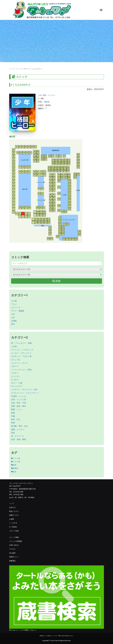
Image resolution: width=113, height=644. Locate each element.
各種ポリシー (14, 557)
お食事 (12, 519)
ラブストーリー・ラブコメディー (25, 393)
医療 (13, 413)
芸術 (13, 433)
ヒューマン (16, 376)
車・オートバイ (18, 436)
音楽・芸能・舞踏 (19, 439)
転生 (14, 472)
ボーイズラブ (17, 386)
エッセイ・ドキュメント (21, 353)
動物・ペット (17, 409)
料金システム (14, 511)
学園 (13, 416)
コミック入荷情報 (16, 541)
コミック (19, 69)
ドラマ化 (16, 462)
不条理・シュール (19, 396)
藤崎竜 (47, 102)
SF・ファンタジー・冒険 (21, 343)
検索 (57, 281)
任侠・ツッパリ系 (19, 400)
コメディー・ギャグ (19, 363)
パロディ (15, 373)
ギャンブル (16, 360)
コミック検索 (14, 537)
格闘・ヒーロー (49, 95)
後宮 (14, 465)
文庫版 (14, 321)
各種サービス (14, 515)
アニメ (14, 304)
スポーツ (15, 366)
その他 (14, 301)
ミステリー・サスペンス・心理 (24, 390)
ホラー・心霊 (17, 383)
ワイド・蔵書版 (18, 311)
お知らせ (12, 507)
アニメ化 (16, 458)
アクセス (12, 549)
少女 (13, 314)
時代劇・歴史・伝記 (19, 426)
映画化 (15, 468)
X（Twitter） (14, 527)
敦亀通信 (12, 561)
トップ (12, 69)
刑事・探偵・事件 (19, 406)
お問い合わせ (14, 545)
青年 (13, 324)
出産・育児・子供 (19, 403)
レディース (16, 307)
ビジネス (15, 380)
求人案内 (12, 553)
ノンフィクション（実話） (22, 370)
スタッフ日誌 (14, 531)
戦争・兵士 (16, 419)
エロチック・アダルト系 (21, 356)
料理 (13, 423)
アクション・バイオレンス (22, 350)
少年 (25, 69)
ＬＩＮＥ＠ (13, 523)
